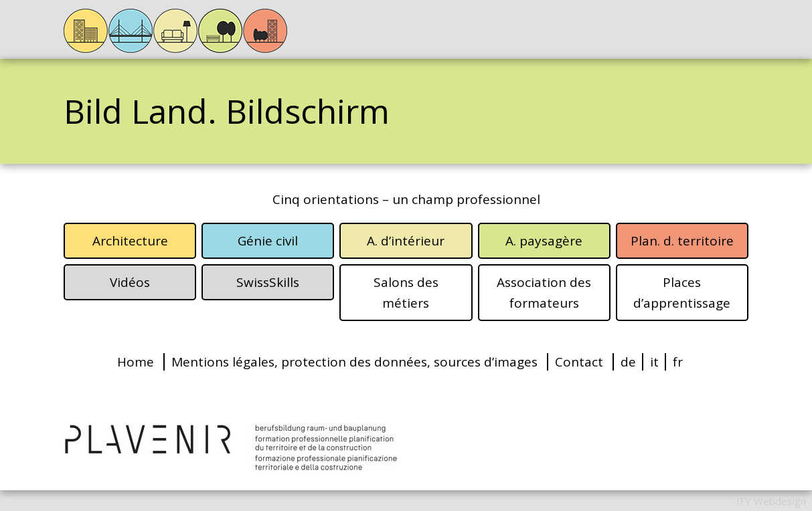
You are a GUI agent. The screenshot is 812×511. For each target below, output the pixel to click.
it (654, 362)
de (628, 362)
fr (678, 362)
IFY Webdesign (771, 501)
